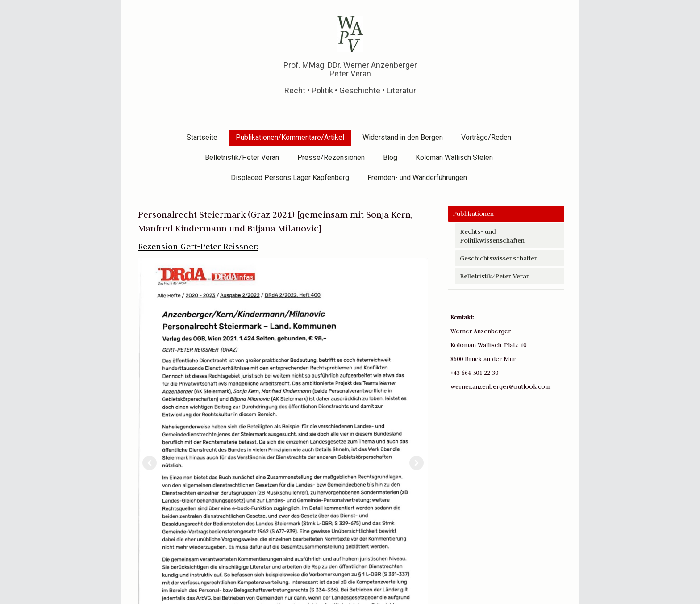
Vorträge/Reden (486, 137)
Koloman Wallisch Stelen (454, 157)
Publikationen (473, 214)
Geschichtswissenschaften (499, 258)
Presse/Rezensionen (331, 157)
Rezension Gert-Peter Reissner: (198, 246)
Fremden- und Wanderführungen (417, 178)
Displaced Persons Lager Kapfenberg (290, 178)
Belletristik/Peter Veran (242, 157)
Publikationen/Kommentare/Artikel (290, 137)
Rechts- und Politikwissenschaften (492, 236)
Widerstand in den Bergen (403, 137)
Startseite (202, 137)
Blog (390, 157)
